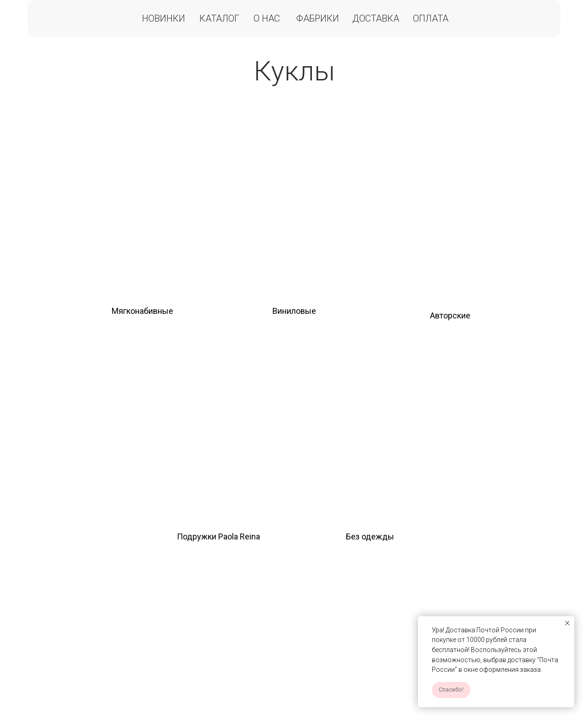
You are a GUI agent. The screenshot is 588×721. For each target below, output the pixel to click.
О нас (267, 18)
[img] (142, 202)
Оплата (431, 18)
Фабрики (318, 18)
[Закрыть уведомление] (567, 623)
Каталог (219, 18)
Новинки (164, 18)
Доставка (376, 18)
